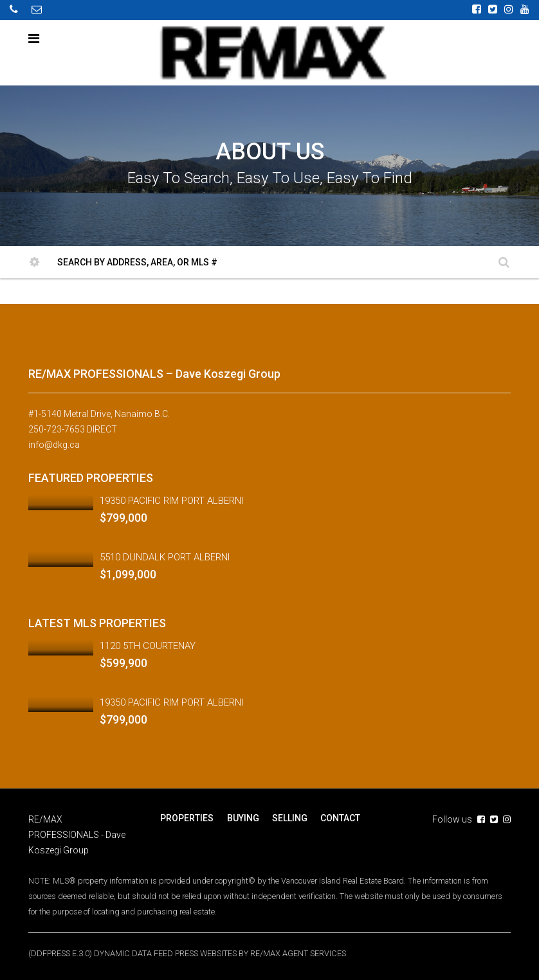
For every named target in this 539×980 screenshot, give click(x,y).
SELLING (289, 817)
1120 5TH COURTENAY (148, 645)
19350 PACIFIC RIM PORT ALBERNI (171, 500)
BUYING (242, 817)
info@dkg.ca (54, 445)
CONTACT (340, 817)
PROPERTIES (187, 817)
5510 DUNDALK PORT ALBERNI (165, 557)
